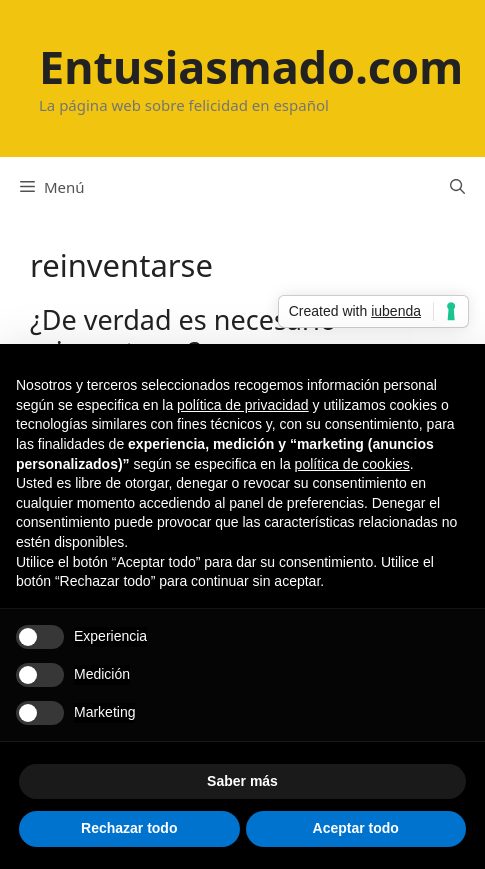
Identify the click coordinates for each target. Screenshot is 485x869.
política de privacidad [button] (243, 405)
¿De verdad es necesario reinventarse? (183, 335)
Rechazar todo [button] (129, 828)
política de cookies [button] (352, 464)
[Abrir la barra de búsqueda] (457, 187)
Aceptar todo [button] (356, 828)
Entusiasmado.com (251, 66)
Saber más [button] (242, 781)
